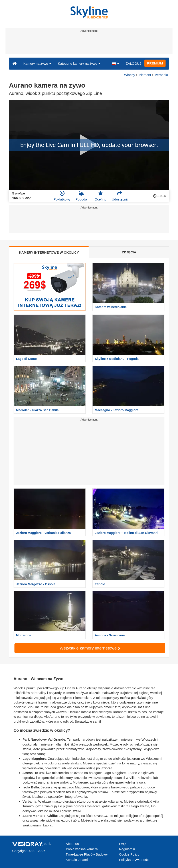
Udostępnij (120, 196)
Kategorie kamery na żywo (79, 63)
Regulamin (127, 849)
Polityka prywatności (134, 860)
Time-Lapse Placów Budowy (87, 854)
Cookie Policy (129, 854)
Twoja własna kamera (82, 849)
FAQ (122, 844)
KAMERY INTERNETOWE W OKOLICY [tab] (49, 252)
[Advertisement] (88, 44)
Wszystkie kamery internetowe (90, 648)
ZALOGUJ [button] (133, 63)
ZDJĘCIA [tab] (129, 252)
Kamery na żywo (37, 63)
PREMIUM (155, 63)
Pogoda (81, 196)
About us (72, 844)
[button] (115, 63)
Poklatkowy (62, 196)
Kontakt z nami (77, 860)
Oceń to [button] (100, 196)
